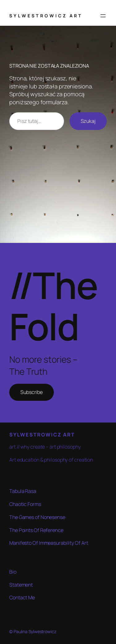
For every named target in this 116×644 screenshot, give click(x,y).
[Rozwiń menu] (103, 16)
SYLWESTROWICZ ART (46, 16)
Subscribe (32, 392)
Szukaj (88, 121)
